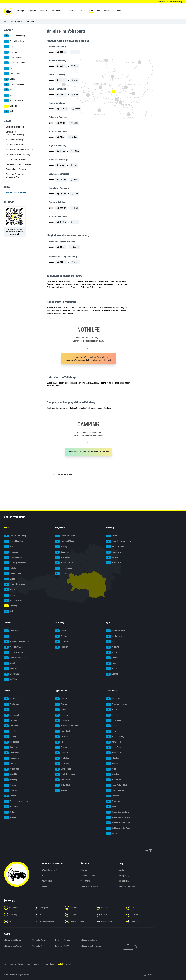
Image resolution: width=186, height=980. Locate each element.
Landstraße (11, 753)
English (60, 964)
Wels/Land (62, 791)
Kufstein (112, 653)
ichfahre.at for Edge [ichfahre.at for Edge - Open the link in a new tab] (63, 940)
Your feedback (48, 881)
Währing (10, 812)
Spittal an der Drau (14, 653)
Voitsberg (20, 21)
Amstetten (113, 699)
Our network (85, 881)
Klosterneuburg (115, 737)
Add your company (88, 875)
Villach (10, 663)
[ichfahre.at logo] (8, 11)
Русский (13, 964)
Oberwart (61, 574)
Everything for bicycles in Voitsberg (19, 164)
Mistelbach (113, 774)
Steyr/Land (62, 764)
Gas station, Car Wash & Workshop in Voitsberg (15, 176)
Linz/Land (62, 737)
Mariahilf (11, 774)
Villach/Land (12, 674)
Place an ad (85, 870)
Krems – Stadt (114, 753)
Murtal (9, 90)
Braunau (61, 699)
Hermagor (11, 636)
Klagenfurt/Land (13, 647)
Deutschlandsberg (14, 41)
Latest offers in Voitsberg (15, 127)
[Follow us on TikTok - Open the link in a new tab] (140, 908)
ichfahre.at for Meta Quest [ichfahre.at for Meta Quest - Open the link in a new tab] (91, 946)
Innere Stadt (12, 742)
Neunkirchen (114, 780)
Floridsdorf (11, 726)
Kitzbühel (113, 647)
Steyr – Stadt (63, 769)
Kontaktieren (70, 360)
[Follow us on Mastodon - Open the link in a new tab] (140, 921)
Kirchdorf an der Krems (67, 726)
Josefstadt (11, 747)
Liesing (10, 764)
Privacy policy (124, 875)
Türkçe (21, 964)
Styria (11, 21)
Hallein (112, 536)
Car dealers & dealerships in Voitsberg (15, 133)
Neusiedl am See (64, 563)
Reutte (112, 669)
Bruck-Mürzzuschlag (15, 36)
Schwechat (113, 801)
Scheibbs (113, 796)
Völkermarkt (12, 669)
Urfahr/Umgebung (65, 774)
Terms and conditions (127, 886)
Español (36, 964)
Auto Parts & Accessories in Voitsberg (20, 150)
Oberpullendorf (64, 568)
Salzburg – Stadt (115, 547)
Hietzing (10, 737)
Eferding (61, 704)
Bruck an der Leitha (116, 704)
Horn (111, 731)
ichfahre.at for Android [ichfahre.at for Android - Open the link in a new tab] (38, 946)
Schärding (62, 758)
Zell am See (113, 563)
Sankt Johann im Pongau (119, 541)
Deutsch (68, 964)
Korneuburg (114, 742)
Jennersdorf (63, 552)
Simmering (11, 807)
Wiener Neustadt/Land (118, 812)
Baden (112, 710)
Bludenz (61, 636)
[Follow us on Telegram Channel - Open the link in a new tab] (79, 921)
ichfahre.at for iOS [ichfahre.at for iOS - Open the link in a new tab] (62, 946)
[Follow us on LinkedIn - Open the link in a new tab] (140, 915)
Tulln (111, 807)
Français (28, 964)
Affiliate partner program (90, 886)
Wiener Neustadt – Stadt (118, 818)
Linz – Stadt (62, 731)
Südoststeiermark (14, 101)
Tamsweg (113, 558)
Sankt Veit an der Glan (15, 658)
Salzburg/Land (115, 552)
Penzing (10, 796)
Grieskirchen (63, 720)
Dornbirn (61, 642)
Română (45, 964)
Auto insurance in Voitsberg (16, 159)
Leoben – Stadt (13, 74)
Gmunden (62, 715)
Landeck (112, 658)
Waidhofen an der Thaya (118, 823)
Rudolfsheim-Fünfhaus (16, 801)
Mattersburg (63, 558)
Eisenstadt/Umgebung (67, 541)
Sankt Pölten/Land (116, 791)
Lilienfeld (113, 758)
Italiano (53, 964)
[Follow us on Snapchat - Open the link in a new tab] (79, 915)
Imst (111, 642)
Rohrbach (62, 753)
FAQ (44, 875)
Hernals (10, 731)
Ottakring (11, 791)
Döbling (10, 710)
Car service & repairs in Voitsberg (18, 155)
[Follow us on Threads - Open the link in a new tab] (79, 908)
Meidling (10, 780)
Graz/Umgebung (13, 58)
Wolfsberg (11, 679)
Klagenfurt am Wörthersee (17, 642)
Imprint (121, 870)
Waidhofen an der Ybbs (118, 828)
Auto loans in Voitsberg (14, 140)
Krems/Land (114, 747)
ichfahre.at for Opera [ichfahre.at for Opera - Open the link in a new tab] (89, 940)
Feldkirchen (12, 631)
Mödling (112, 764)
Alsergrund (11, 699)
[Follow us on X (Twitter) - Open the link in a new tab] (18, 915)
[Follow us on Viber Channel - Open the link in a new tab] (110, 921)
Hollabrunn (113, 726)
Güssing (61, 547)
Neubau (10, 785)
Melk (111, 769)
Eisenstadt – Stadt (65, 536)
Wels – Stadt (63, 785)
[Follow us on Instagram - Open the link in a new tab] (48, 908)
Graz (9, 47)
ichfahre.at (13, 975)
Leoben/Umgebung (14, 84)
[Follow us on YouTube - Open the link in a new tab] (110, 908)
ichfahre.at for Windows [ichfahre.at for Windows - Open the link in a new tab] (13, 946)
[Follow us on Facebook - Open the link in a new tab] (18, 908)
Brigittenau (11, 704)
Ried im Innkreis (64, 747)
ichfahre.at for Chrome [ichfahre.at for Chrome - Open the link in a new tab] (13, 940)
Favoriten (11, 720)
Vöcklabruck (63, 780)
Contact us (46, 886)
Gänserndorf (114, 720)
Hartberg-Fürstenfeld (15, 63)
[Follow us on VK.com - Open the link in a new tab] (18, 921)
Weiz (9, 111)
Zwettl (111, 834)
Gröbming (11, 52)
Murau (10, 95)
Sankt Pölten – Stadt (117, 785)
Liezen (9, 79)
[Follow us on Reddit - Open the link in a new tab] (48, 915)
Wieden (10, 818)
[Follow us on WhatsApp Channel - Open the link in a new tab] (48, 921)
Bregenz (61, 631)
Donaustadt (12, 715)
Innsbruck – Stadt (116, 631)
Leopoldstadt (12, 758)
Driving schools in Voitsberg (16, 169)
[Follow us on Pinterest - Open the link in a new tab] (110, 915)
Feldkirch (62, 647)
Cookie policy (124, 881)
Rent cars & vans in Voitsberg (17, 145)
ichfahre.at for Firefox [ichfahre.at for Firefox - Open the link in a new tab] (38, 940)
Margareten (11, 769)
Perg (60, 742)
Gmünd (112, 715)
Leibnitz (10, 68)
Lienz (111, 663)
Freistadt (61, 710)
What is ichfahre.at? (50, 870)
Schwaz (112, 674)
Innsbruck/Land (115, 636)
